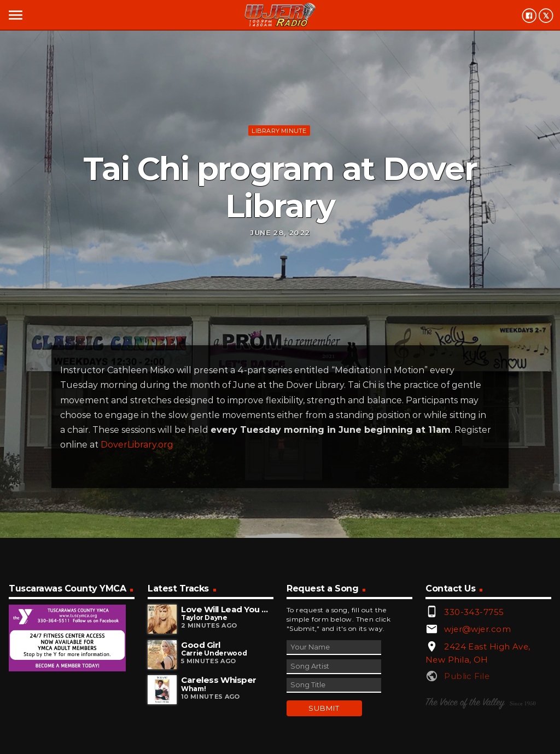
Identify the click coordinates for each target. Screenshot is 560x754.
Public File (467, 676)
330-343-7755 (474, 612)
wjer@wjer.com (477, 629)
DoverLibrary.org (137, 445)
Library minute (279, 131)
